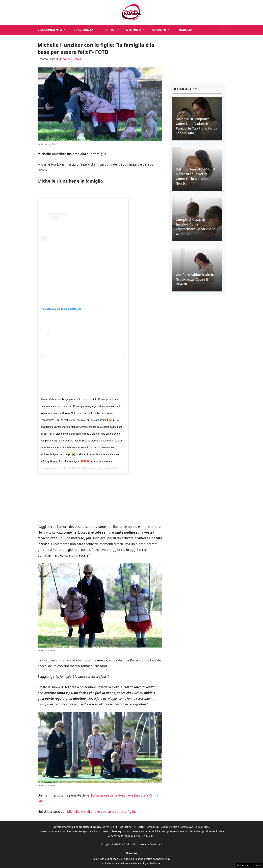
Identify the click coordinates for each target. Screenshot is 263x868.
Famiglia (189, 30)
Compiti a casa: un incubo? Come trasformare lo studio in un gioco (196, 227)
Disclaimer (155, 863)
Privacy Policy (138, 863)
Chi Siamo (108, 863)
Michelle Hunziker (72, 468)
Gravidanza (87, 30)
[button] (224, 30)
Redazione (122, 863)
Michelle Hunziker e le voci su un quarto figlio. (101, 812)
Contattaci (156, 844)
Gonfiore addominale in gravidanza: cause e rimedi (195, 279)
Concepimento (54, 30)
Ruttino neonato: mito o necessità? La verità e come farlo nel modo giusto (195, 176)
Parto (114, 30)
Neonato (137, 30)
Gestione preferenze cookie (249, 865)
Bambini (163, 30)
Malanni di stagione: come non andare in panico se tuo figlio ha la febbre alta (196, 126)
